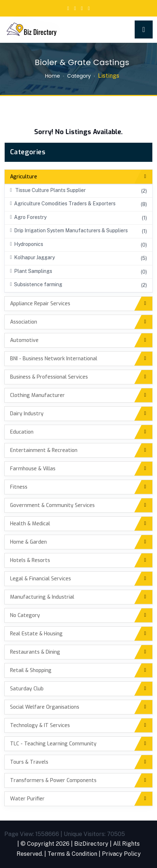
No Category (25, 615)
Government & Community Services (52, 505)
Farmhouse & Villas (33, 469)
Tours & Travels (29, 762)
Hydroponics (27, 244)
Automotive (24, 340)
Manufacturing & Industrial (42, 597)
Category (79, 76)
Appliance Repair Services (40, 304)
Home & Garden (28, 542)
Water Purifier (27, 799)
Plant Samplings (31, 271)
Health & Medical (30, 524)
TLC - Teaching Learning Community (53, 744)
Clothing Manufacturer (37, 395)
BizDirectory (91, 844)
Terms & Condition (72, 854)
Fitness (19, 487)
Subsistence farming (36, 284)
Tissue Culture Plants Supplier (48, 190)
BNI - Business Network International (54, 359)
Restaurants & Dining (35, 652)
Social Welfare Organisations (45, 707)
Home (53, 76)
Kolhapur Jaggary (32, 257)
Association (24, 322)
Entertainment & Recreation (44, 450)
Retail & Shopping (31, 670)
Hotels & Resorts (30, 560)
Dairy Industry (27, 414)
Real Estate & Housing (36, 634)
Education (22, 432)
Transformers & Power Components (53, 780)
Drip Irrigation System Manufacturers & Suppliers (69, 230)
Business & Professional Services (49, 377)
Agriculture (24, 177)
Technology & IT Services (40, 725)
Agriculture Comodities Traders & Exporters (63, 204)
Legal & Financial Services (41, 579)
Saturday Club (27, 689)
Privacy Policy (121, 854)
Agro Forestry (28, 217)
